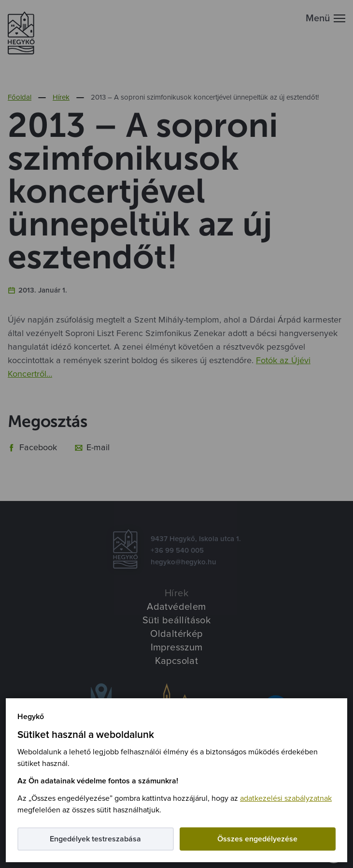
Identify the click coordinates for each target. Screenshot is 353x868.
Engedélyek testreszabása (95, 839)
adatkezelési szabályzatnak (286, 798)
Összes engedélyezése (257, 839)
